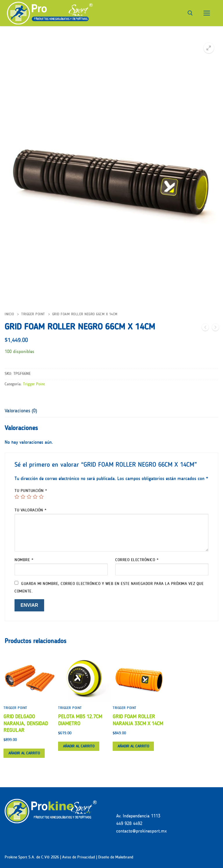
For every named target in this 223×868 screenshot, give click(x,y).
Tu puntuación (31, 491)
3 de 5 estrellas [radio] (29, 497)
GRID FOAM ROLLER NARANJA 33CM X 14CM (138, 720)
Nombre (24, 560)
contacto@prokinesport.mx (141, 831)
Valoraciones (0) (21, 411)
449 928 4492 (129, 823)
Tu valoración (31, 510)
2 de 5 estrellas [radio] (23, 497)
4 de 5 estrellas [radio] (35, 497)
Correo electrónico (137, 560)
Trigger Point (33, 314)
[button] (209, 48)
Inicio (9, 314)
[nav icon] (207, 13)
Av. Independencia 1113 (138, 816)
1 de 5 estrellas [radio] (17, 497)
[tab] (21, 411)
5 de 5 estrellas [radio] (41, 497)
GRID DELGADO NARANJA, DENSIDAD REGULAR (26, 724)
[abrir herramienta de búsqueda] (190, 13)
